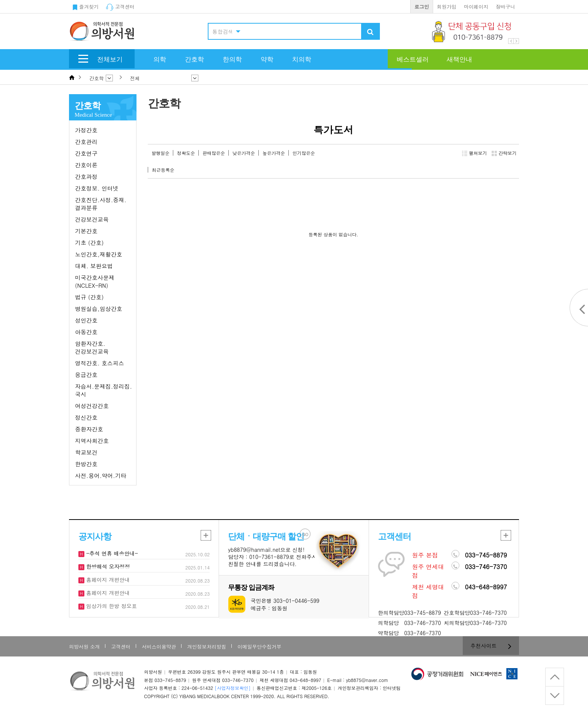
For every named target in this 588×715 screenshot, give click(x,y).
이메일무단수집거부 (259, 647)
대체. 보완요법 (94, 266)
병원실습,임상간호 (99, 309)
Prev (511, 41)
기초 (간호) (89, 243)
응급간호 (86, 375)
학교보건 (86, 452)
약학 (267, 59)
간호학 (194, 59)
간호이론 (86, 165)
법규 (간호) (89, 297)
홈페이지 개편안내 (107, 580)
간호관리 (86, 142)
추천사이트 (491, 646)
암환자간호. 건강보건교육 (92, 347)
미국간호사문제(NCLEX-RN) (95, 281)
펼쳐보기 (475, 153)
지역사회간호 (92, 441)
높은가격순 (274, 153)
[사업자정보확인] (232, 688)
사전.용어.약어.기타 (101, 475)
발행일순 (160, 153)
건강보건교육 (92, 219)
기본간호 (86, 231)
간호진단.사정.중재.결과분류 (101, 204)
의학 (160, 59)
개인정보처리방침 (207, 647)
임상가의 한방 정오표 (111, 606)
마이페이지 (476, 7)
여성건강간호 (92, 406)
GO (305, 534)
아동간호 (86, 332)
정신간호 (86, 417)
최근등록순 (163, 170)
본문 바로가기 (0, 0)
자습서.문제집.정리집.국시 (103, 390)
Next (516, 41)
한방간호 (86, 464)
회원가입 (447, 7)
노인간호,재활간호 (99, 254)
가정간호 (86, 130)
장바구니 (505, 7)
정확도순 (186, 153)
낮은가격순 (244, 153)
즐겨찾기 (86, 7)
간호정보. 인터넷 (97, 188)
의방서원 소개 (84, 647)
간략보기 (504, 153)
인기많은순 (304, 153)
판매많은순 (214, 153)
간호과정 (86, 176)
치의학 (302, 59)
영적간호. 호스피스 (100, 363)
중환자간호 (89, 429)
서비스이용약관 (159, 647)
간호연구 (86, 153)
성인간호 (86, 320)
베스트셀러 (413, 59)
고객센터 (120, 7)
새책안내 (459, 59)
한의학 (232, 59)
